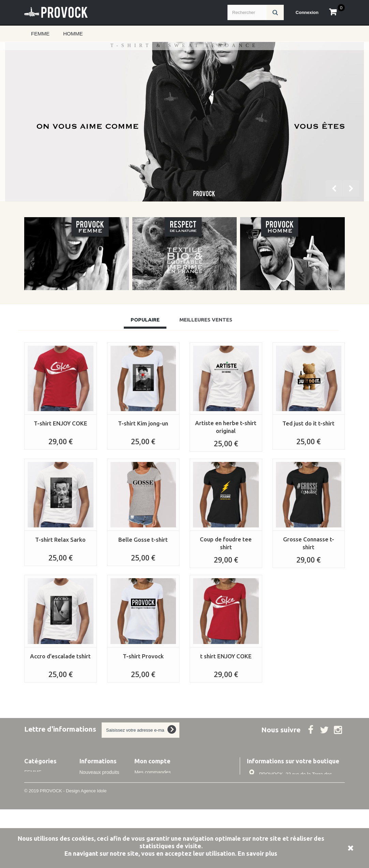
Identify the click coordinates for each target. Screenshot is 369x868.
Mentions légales (97, 815)
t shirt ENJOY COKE (226, 656)
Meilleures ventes (98, 781)
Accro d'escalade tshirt (60, 656)
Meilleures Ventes (206, 320)
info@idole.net (292, 810)
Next (352, 189)
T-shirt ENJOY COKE (61, 423)
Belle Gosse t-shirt (143, 540)
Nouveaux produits (99, 772)
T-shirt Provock (143, 656)
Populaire (145, 320)
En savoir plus (257, 853)
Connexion (307, 12)
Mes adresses (149, 791)
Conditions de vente (101, 825)
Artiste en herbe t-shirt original (226, 427)
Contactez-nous (96, 791)
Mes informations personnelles (167, 800)
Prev (335, 189)
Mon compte (152, 761)
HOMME (73, 34)
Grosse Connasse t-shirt (309, 543)
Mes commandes (153, 772)
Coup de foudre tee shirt (226, 543)
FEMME (40, 34)
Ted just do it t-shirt (308, 423)
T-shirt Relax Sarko (60, 540)
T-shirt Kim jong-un (143, 423)
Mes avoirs (146, 781)
